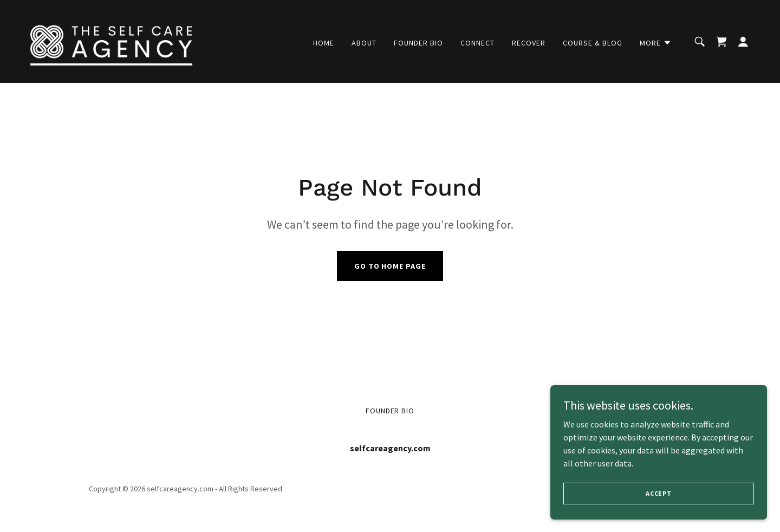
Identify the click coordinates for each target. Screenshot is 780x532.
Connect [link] (477, 43)
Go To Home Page (390, 266)
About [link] (364, 43)
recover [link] (529, 43)
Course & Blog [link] (593, 43)
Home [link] (324, 43)
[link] (111, 40)
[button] (656, 43)
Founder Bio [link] (418, 43)
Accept (659, 493)
